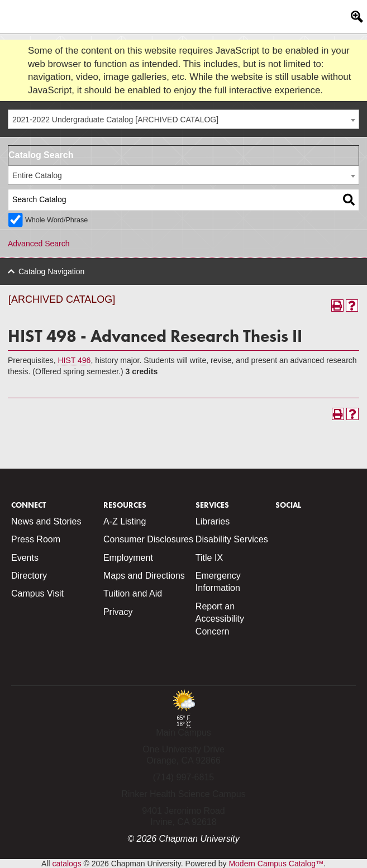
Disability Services (232, 539)
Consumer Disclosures (148, 539)
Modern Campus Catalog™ (276, 864)
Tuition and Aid (133, 593)
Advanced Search (39, 244)
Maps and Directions (144, 576)
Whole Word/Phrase (56, 220)
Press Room (36, 539)
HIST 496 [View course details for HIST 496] (74, 360)
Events (25, 558)
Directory (29, 576)
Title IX (209, 558)
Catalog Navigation (51, 271)
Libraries (213, 521)
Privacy (118, 612)
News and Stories (46, 521)
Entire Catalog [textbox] (37, 175)
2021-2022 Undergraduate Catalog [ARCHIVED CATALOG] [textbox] (115, 120)
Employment (128, 558)
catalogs (67, 864)
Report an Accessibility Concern (220, 619)
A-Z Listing (125, 521)
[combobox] (183, 119)
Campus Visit (37, 593)
